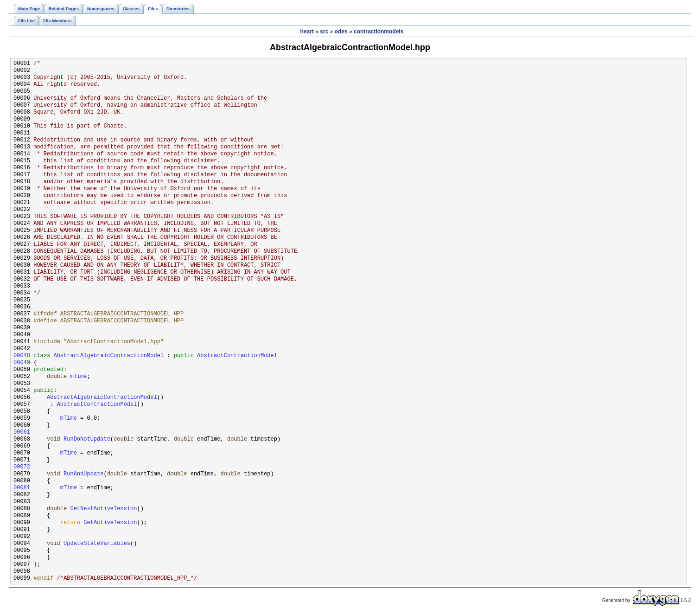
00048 (22, 356)
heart (307, 32)
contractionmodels (379, 32)
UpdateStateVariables (97, 544)
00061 (22, 432)
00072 (22, 467)
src (324, 32)
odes (341, 32)
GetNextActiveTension (103, 509)
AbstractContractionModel (237, 356)
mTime (78, 377)
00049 (22, 363)
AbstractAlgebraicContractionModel (108, 356)
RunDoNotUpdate (87, 439)
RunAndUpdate (83, 474)
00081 (22, 488)
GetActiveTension (110, 523)
